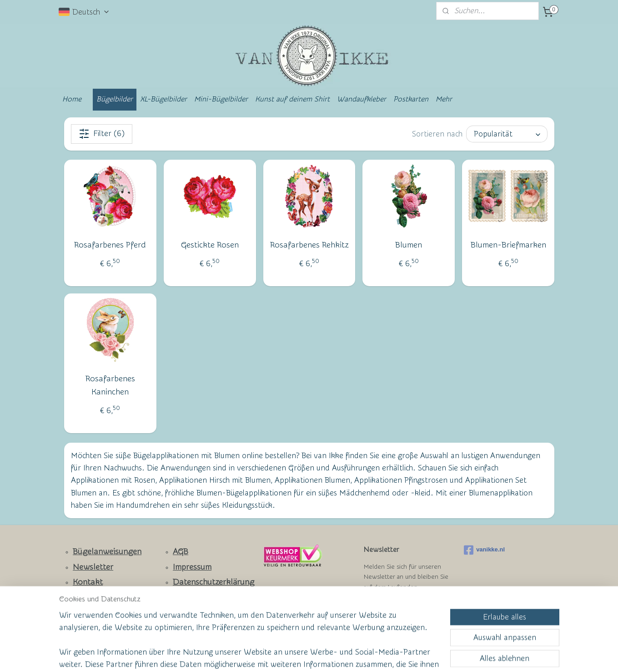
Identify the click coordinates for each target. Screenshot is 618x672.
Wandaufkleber (362, 99)
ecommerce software (323, 655)
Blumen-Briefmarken (508, 245)
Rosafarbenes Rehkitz (309, 245)
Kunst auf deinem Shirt (292, 99)
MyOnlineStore (397, 655)
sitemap (274, 655)
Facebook (91, 598)
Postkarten (411, 99)
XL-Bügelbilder (163, 99)
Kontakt (88, 582)
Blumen (409, 245)
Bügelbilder (115, 99)
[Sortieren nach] (507, 134)
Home (72, 99)
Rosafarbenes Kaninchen (110, 385)
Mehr (444, 99)
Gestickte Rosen (209, 245)
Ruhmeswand (91, 612)
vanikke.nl (484, 550)
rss (291, 655)
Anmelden (389, 610)
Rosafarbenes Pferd (110, 245)
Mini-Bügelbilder (221, 99)
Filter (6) (101, 134)
